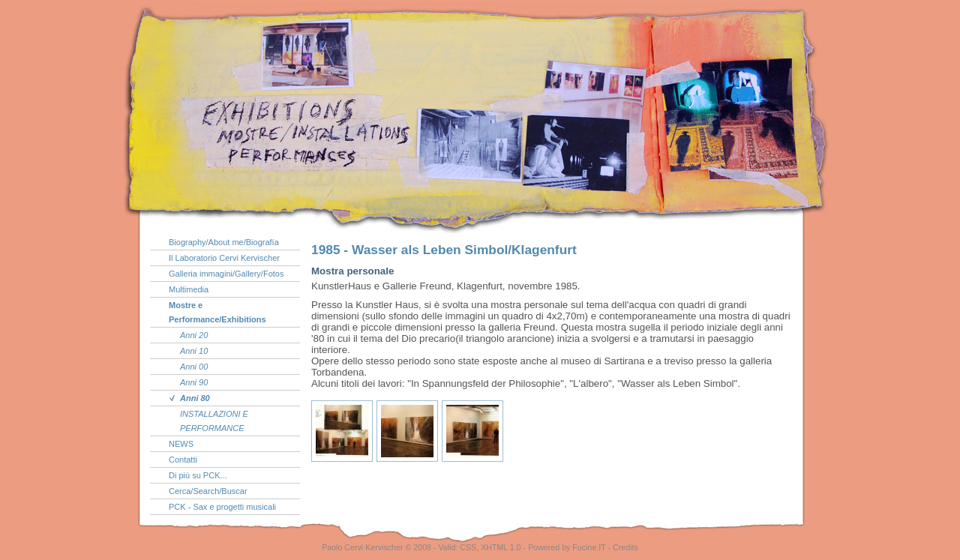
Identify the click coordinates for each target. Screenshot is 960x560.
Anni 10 (194, 351)
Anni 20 (194, 335)
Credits (625, 547)
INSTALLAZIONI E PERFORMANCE (214, 421)
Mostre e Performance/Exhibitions (217, 312)
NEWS (181, 444)
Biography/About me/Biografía (224, 242)
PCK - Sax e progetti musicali (222, 507)
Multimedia (189, 289)
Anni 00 (194, 367)
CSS (468, 547)
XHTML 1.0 (501, 547)
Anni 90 (194, 382)
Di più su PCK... (198, 475)
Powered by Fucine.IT (567, 547)
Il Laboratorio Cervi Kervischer (224, 258)
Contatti (183, 460)
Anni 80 (195, 398)
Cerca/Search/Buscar (208, 491)
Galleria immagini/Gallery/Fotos (226, 274)
